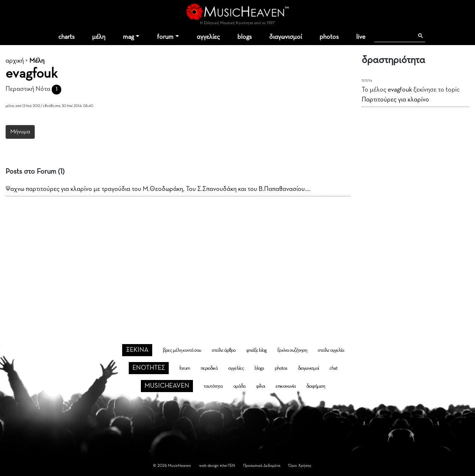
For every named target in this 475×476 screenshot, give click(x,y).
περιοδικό (209, 368)
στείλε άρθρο (224, 350)
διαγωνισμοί (286, 37)
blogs (244, 37)
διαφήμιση (316, 386)
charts (66, 37)
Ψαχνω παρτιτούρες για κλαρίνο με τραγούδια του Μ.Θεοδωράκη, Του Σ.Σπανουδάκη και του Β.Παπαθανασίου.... (158, 189)
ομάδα (239, 386)
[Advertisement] (238, 258)
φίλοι (260, 386)
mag (128, 37)
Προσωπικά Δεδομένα (262, 466)
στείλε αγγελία (331, 350)
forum (165, 37)
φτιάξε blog (256, 350)
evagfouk (400, 90)
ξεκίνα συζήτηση (292, 350)
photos (329, 37)
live (361, 37)
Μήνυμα (20, 132)
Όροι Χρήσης (300, 466)
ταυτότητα (213, 386)
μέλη (99, 37)
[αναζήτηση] (394, 36)
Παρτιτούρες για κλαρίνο (395, 100)
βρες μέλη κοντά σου (182, 350)
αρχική (15, 61)
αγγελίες (208, 37)
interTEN (227, 466)
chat (333, 368)
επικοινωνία (286, 386)
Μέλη (37, 61)
